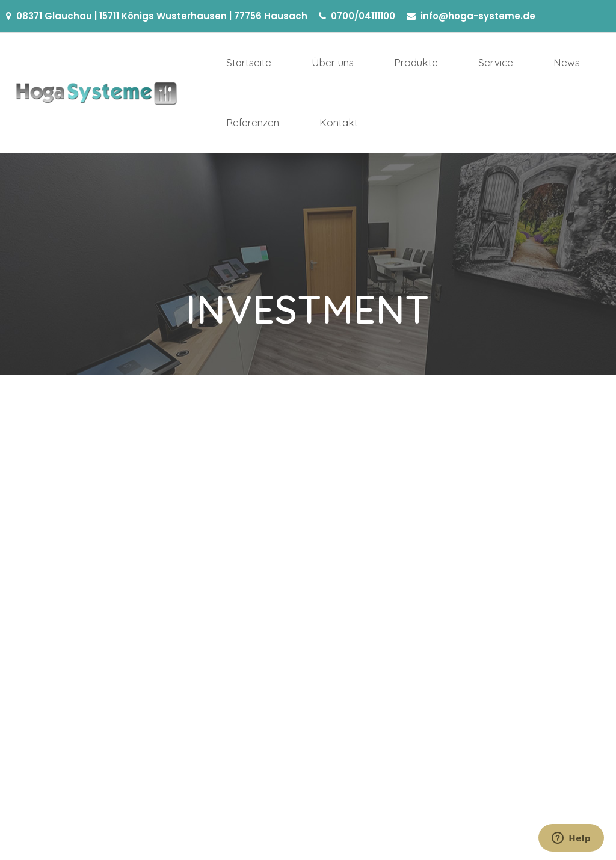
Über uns (333, 62)
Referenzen (253, 122)
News (567, 62)
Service (496, 62)
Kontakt (339, 122)
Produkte (416, 62)
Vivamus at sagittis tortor (59, 456)
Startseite (249, 62)
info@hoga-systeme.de (478, 16)
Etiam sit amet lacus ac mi (266, 456)
